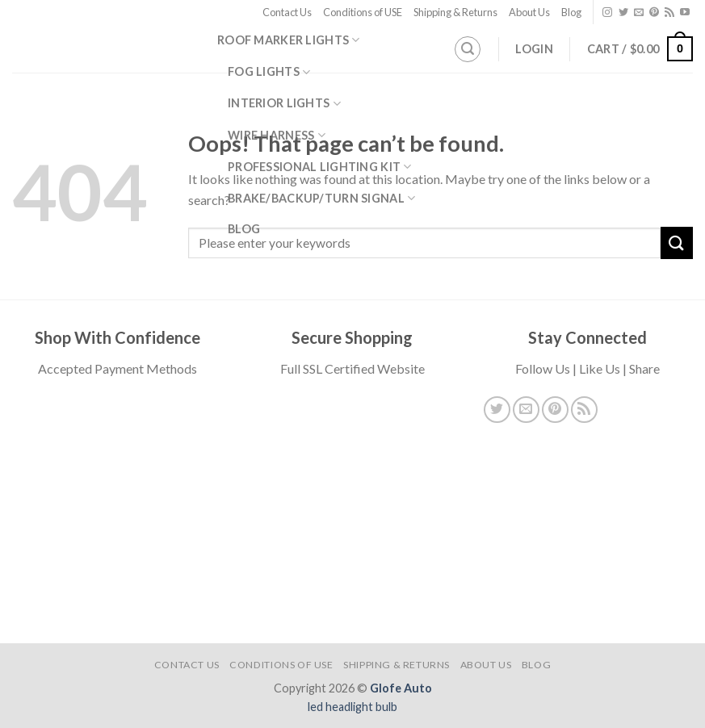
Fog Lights (269, 72)
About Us (529, 12)
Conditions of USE (363, 12)
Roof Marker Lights (289, 40)
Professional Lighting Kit (320, 167)
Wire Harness (277, 135)
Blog (571, 12)
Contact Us (287, 12)
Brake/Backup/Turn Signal (321, 198)
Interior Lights (284, 104)
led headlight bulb (352, 707)
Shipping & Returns (455, 12)
